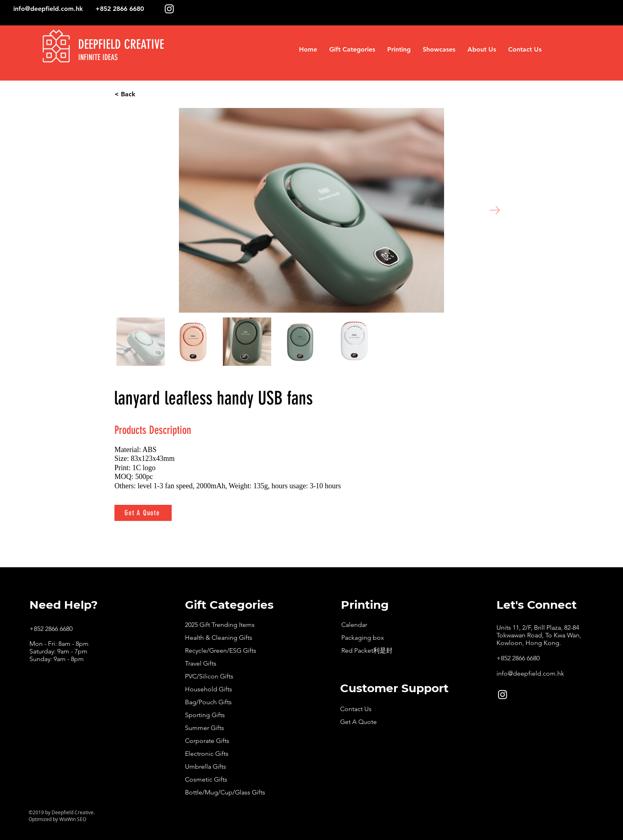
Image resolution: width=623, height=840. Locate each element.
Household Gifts (209, 689)
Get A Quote (358, 722)
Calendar (354, 625)
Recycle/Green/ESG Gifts (221, 650)
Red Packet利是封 (367, 650)
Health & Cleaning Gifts (219, 638)
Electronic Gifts (207, 754)
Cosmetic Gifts (206, 779)
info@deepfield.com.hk (48, 9)
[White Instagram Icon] (169, 9)
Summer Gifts (205, 728)
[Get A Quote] (143, 513)
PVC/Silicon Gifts (209, 676)
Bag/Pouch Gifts (208, 702)
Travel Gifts (201, 663)
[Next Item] (495, 210)
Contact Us (356, 709)
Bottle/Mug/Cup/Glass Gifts (225, 792)
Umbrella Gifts (206, 766)
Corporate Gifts (207, 741)
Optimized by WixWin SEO (57, 819)
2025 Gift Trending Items (220, 625)
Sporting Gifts (205, 715)
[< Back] (155, 94)
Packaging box (363, 638)
